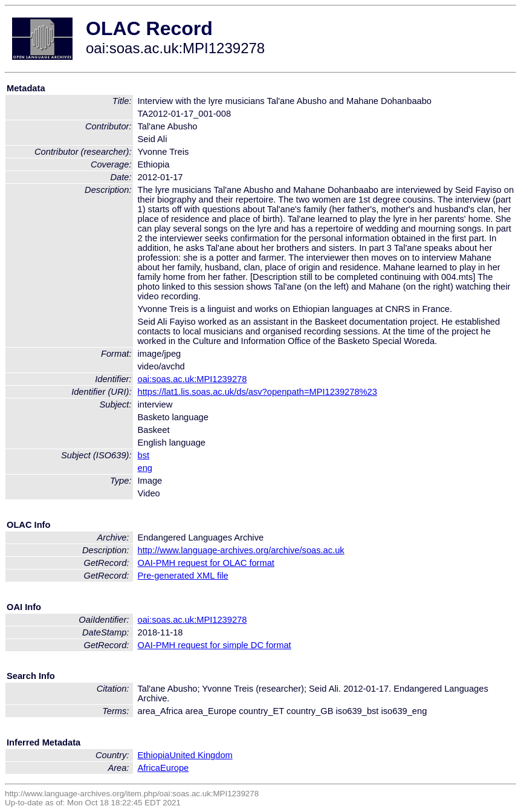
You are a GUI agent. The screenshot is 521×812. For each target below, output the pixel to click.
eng (145, 468)
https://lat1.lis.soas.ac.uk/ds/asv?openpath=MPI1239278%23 (257, 392)
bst (144, 455)
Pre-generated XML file (183, 576)
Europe (174, 768)
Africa (149, 768)
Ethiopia (154, 755)
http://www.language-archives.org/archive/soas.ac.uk (241, 550)
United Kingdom (201, 755)
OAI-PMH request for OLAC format (206, 563)
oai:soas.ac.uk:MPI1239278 (193, 379)
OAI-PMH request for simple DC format (215, 645)
